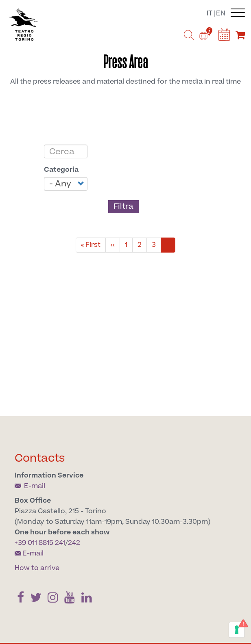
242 (74, 543)
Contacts (40, 458)
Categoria (61, 170)
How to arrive (37, 568)
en (221, 13)
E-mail (30, 486)
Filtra (123, 206)
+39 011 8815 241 (40, 543)
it (210, 13)
